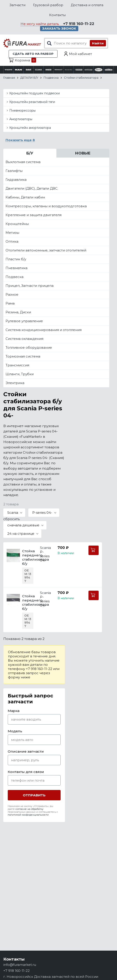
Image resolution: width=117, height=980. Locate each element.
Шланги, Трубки (20, 374)
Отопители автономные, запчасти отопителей (46, 250)
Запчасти (17, 5)
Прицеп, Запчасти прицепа (30, 286)
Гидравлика (16, 180)
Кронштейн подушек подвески (35, 93)
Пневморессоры (22, 110)
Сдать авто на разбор (33, 54)
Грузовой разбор (48, 5)
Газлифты (14, 171)
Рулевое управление (24, 321)
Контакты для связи (26, 772)
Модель (15, 731)
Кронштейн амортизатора (30, 128)
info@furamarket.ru (20, 965)
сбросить (12, 519)
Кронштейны (17, 224)
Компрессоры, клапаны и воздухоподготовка (46, 206)
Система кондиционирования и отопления (44, 330)
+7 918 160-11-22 (79, 24)
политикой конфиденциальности (28, 815)
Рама (10, 303)
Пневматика (16, 268)
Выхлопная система (23, 162)
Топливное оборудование (29, 347)
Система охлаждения (24, 339)
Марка (14, 711)
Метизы (12, 233)
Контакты (57, 15)
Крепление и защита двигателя (34, 215)
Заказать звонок (59, 29)
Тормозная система (23, 356)
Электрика (15, 383)
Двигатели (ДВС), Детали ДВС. (32, 188)
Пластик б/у (16, 259)
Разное (12, 294)
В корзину (94, 550)
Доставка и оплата (87, 5)
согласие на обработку (29, 809)
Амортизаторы (21, 119)
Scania (45, 548)
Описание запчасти (26, 751)
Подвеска (14, 277)
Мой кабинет (81, 54)
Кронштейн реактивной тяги (32, 102)
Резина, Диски (18, 312)
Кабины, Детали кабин (25, 197)
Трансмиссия (17, 365)
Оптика (12, 241)
